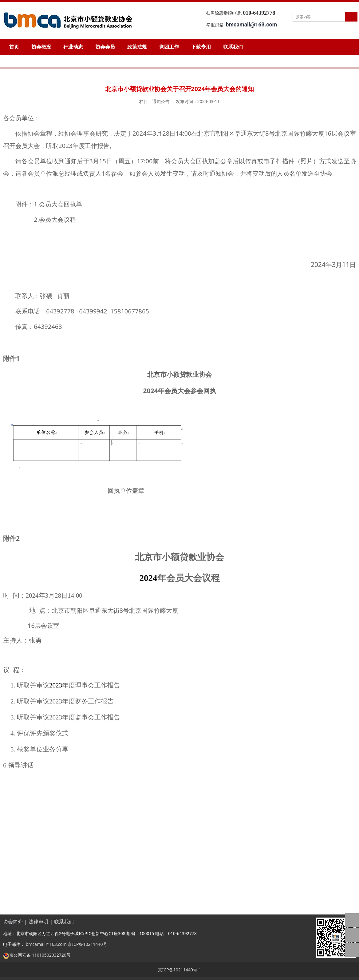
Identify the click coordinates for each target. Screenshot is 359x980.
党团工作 (169, 47)
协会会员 (105, 47)
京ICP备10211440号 (87, 944)
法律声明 (38, 922)
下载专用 (201, 47)
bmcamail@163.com (46, 944)
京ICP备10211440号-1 (180, 970)
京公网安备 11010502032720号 (40, 955)
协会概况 (41, 47)
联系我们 (233, 47)
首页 (14, 47)
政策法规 (137, 47)
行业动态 (73, 47)
